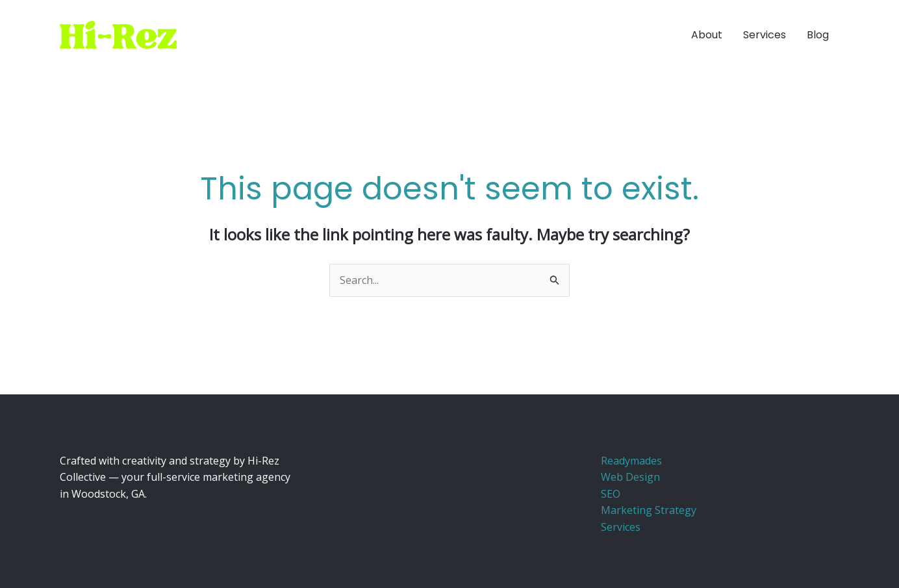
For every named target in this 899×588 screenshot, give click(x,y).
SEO (611, 494)
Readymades (631, 461)
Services (621, 527)
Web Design (630, 477)
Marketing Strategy (649, 510)
